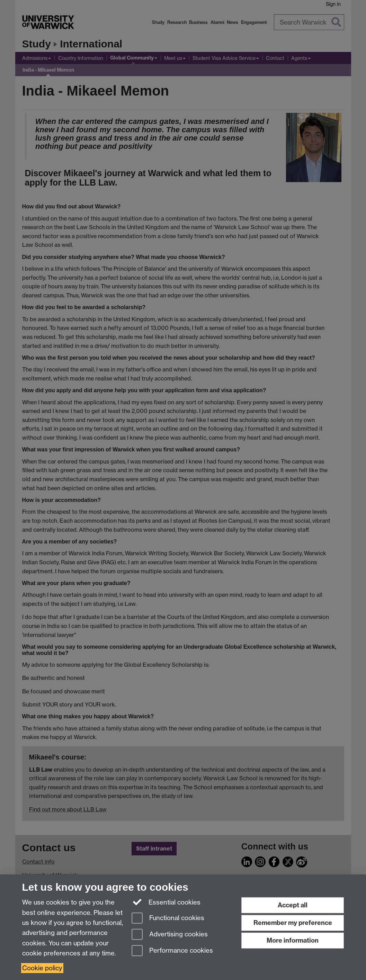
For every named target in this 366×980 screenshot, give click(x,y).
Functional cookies (168, 919)
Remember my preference (293, 923)
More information (293, 940)
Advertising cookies (170, 935)
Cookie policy (42, 968)
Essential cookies (166, 902)
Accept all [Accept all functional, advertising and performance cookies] (293, 905)
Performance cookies (172, 951)
